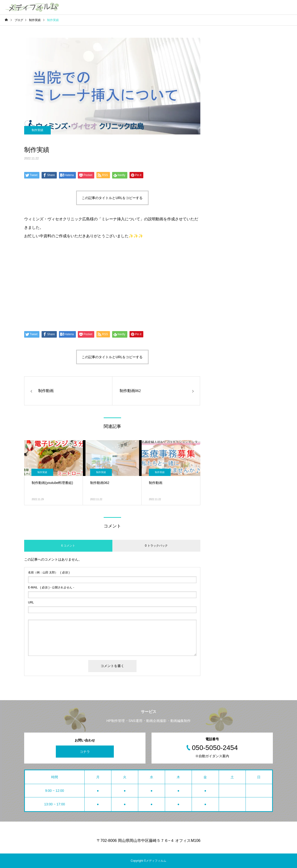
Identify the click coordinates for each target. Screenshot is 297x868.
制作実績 (37, 130)
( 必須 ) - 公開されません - (51, 587)
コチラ (85, 751)
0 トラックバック (156, 546)
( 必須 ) (49, 572)
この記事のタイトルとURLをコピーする (112, 198)
